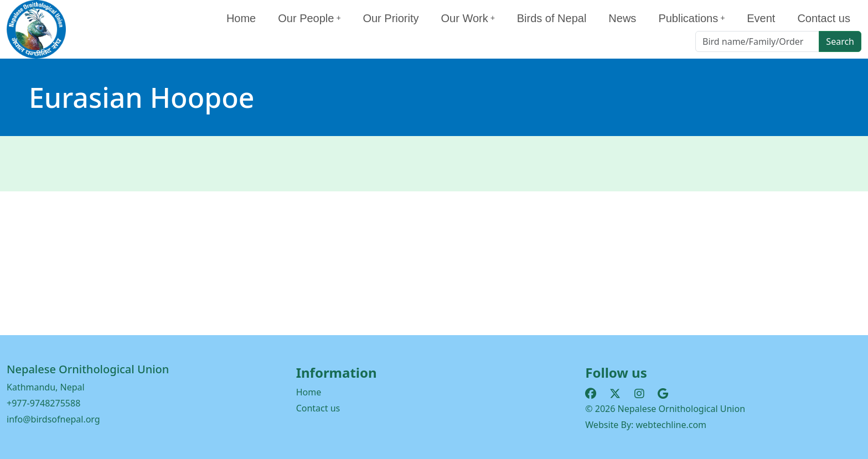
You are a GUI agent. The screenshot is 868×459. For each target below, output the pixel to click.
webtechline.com (671, 425)
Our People (309, 18)
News (622, 18)
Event (761, 18)
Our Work (468, 18)
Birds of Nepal (552, 18)
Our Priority (391, 18)
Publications (691, 18)
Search (840, 41)
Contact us (824, 18)
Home (241, 18)
